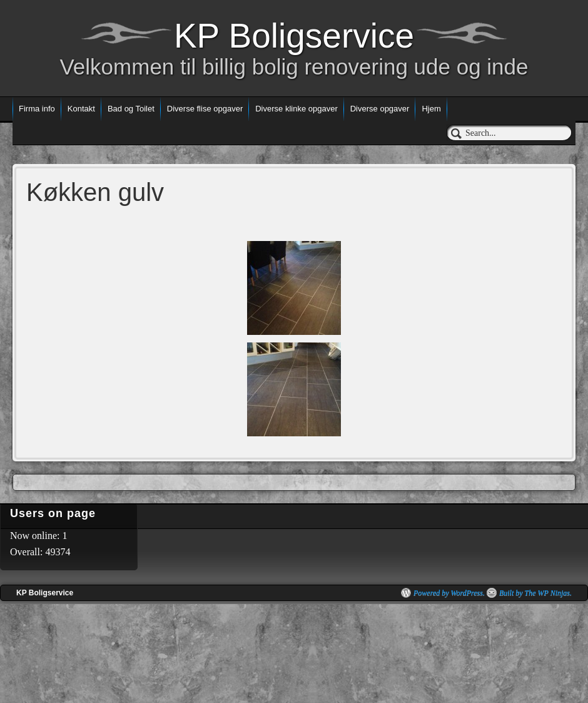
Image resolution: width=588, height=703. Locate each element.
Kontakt (81, 109)
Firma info (37, 109)
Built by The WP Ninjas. (535, 593)
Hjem (431, 109)
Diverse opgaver (380, 109)
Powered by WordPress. (449, 593)
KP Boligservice (294, 36)
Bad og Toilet (131, 109)
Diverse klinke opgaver (297, 109)
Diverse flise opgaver (205, 109)
